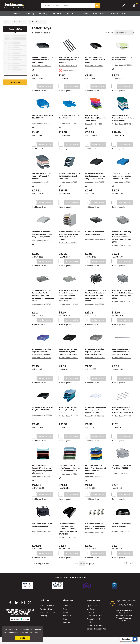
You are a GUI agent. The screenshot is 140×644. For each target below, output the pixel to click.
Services (67, 609)
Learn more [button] (34, 632)
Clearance (99, 14)
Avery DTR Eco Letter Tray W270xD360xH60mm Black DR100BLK (43, 60)
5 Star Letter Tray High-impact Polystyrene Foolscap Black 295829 (68, 352)
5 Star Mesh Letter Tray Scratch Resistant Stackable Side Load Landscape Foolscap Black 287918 (43, 296)
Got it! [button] (22, 638)
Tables (70, 14)
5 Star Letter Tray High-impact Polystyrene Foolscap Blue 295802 (42, 352)
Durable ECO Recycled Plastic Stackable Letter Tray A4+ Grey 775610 (42, 234)
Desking (43, 14)
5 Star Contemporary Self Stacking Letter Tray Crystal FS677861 (96, 410)
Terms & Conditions (95, 626)
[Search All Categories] (70, 5)
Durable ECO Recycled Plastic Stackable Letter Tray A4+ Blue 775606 (122, 176)
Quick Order (15, 82)
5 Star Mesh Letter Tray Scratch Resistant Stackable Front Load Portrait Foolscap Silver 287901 (121, 237)
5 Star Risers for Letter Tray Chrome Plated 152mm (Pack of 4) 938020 (123, 410)
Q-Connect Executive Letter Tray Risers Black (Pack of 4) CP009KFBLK (95, 526)
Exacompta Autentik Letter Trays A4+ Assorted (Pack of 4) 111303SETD (70, 468)
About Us (67, 606)
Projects (67, 612)
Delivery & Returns (95, 616)
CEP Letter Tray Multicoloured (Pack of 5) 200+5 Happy (96, 118)
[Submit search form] (97, 5)
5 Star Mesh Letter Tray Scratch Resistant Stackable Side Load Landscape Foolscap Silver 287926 (68, 296)
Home (17, 14)
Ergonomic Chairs (48, 612)
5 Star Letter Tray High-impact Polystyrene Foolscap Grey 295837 (95, 352)
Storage (57, 14)
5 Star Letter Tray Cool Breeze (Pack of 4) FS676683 (68, 410)
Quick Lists (91, 612)
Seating (30, 14)
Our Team (68, 616)
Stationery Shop (47, 606)
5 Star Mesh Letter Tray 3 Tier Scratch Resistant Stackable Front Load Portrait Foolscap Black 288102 (96, 296)
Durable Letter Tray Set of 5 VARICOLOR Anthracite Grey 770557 (70, 176)
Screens (84, 14)
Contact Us (68, 622)
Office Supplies (19, 22)
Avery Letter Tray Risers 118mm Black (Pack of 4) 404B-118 (69, 60)
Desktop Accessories (37, 22)
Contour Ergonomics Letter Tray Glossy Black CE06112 (95, 60)
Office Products (118, 14)
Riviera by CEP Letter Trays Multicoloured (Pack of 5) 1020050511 (123, 118)
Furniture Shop (46, 609)
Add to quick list (39, 91)
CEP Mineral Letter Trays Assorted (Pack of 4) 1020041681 (42, 176)
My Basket (91, 609)
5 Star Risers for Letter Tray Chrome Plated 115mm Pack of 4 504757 (122, 352)
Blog (65, 619)
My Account (92, 606)
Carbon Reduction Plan (96, 629)
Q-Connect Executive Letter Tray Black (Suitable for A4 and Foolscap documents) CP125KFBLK (68, 529)
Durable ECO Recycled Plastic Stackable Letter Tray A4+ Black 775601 (95, 176)
